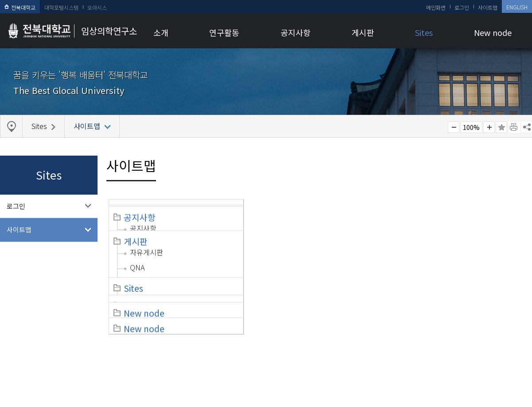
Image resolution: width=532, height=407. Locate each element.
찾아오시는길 (149, 352)
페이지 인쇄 (514, 127)
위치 (136, 266)
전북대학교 (20, 7)
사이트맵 (488, 7)
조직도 (140, 221)
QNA (276, 257)
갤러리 (279, 272)
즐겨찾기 (501, 127)
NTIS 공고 (423, 251)
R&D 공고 (423, 236)
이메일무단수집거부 (92, 352)
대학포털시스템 (61, 7)
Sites (424, 32)
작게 (454, 127)
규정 (137, 236)
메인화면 (436, 7)
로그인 (462, 7)
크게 (489, 127)
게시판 (363, 32)
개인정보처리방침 (30, 352)
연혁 (137, 251)
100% (471, 127)
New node (493, 32)
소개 (161, 32)
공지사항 (296, 32)
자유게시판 (286, 242)
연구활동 (224, 32)
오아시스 (97, 7)
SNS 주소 (526, 127)
